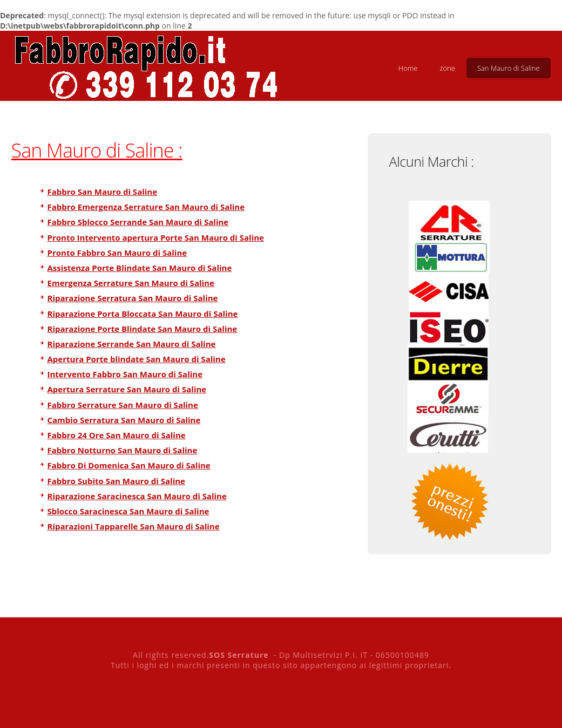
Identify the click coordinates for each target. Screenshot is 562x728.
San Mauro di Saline (509, 68)
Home (408, 68)
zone (447, 68)
